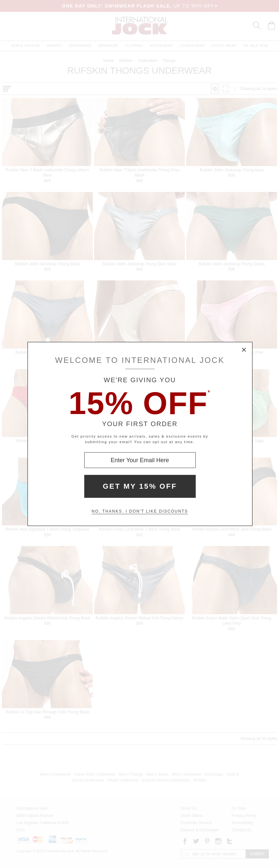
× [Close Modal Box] (244, 350)
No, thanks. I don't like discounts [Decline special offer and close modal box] (140, 511)
